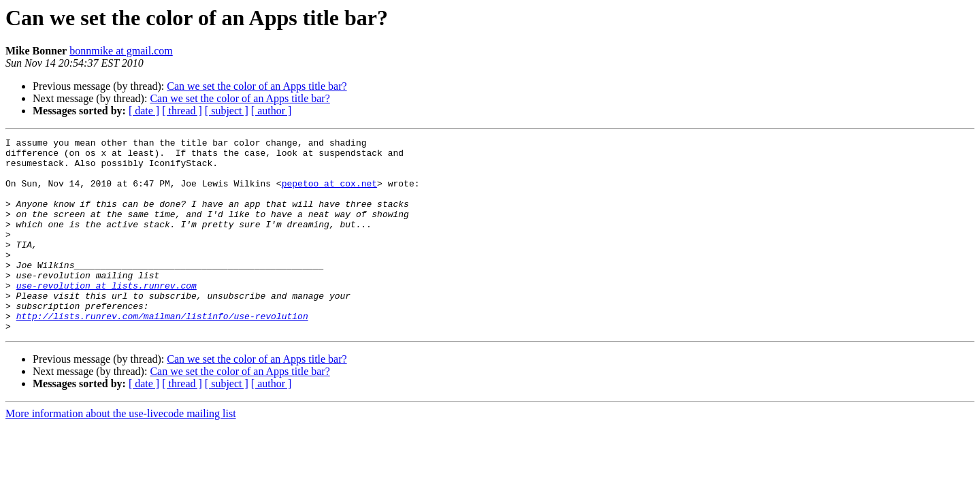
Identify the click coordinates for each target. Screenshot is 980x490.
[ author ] (272, 111)
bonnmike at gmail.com (121, 51)
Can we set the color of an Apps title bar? (257, 86)
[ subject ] (227, 111)
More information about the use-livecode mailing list (121, 452)
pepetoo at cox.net (329, 193)
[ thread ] (182, 111)
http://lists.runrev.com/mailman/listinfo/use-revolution (162, 353)
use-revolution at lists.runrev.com (107, 316)
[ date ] (144, 111)
